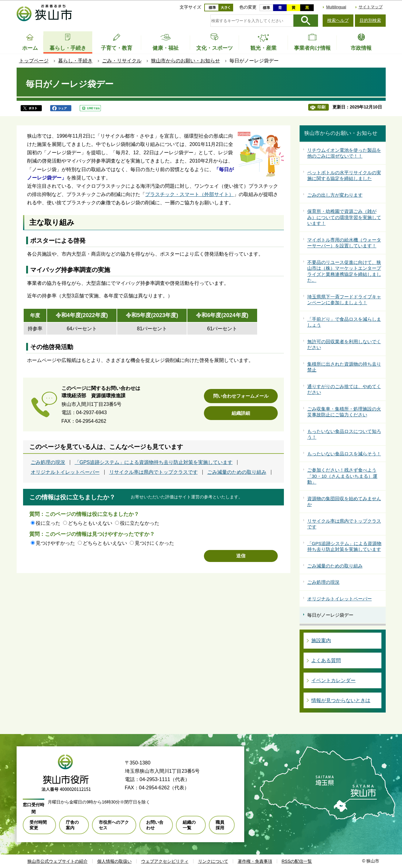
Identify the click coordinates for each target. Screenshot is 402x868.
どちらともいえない (90, 523)
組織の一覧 (189, 825)
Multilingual (336, 7)
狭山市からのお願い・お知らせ (185, 61)
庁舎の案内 (72, 825)
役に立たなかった (140, 523)
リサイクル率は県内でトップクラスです (153, 472)
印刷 (321, 107)
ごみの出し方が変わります (335, 195)
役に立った (48, 523)
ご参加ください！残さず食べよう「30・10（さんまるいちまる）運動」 (342, 476)
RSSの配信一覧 (297, 861)
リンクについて (213, 861)
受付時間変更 (38, 825)
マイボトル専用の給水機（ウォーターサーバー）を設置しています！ (344, 243)
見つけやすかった (55, 543)
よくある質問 (326, 660)
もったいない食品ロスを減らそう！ (344, 454)
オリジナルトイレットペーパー (65, 472)
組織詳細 (241, 413)
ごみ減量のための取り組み (237, 472)
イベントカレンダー (333, 680)
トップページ (34, 61)
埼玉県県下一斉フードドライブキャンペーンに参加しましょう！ (344, 300)
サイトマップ (371, 7)
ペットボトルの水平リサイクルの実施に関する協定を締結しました (344, 176)
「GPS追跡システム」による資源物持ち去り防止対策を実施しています (154, 462)
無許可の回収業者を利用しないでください (344, 345)
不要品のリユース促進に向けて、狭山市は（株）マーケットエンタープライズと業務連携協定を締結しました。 (344, 271)
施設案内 (321, 640)
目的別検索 (370, 20)
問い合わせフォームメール (241, 396)
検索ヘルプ (338, 20)
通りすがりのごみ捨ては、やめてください (344, 389)
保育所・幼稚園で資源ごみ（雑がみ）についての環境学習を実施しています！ (344, 217)
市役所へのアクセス (114, 825)
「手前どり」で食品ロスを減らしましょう (344, 322)
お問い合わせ (155, 825)
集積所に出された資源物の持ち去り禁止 (344, 367)
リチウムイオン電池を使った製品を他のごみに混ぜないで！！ (344, 153)
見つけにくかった (154, 543)
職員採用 (220, 825)
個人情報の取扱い (114, 861)
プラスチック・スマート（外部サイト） (189, 194)
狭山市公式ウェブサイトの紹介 (58, 861)
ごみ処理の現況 (48, 462)
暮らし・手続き (75, 61)
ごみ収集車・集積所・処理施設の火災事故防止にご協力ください (344, 412)
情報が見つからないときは (341, 700)
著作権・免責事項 (255, 861)
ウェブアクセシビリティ (165, 861)
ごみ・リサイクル (122, 61)
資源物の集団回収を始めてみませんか (344, 502)
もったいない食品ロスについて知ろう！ (344, 434)
